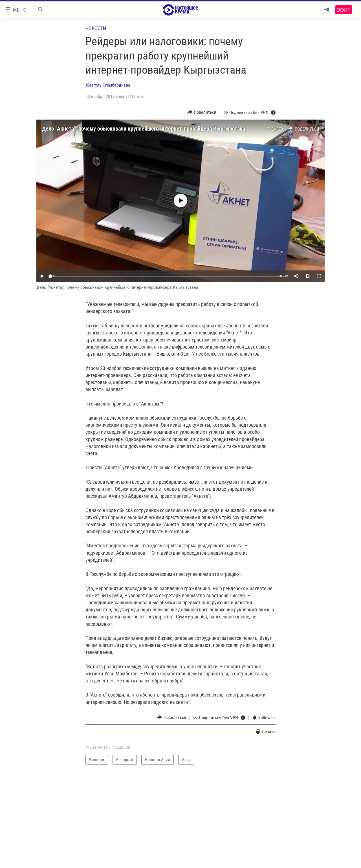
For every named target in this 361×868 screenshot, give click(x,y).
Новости (96, 28)
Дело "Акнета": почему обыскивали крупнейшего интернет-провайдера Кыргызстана (144, 129)
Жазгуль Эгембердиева (108, 85)
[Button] (202, 112)
